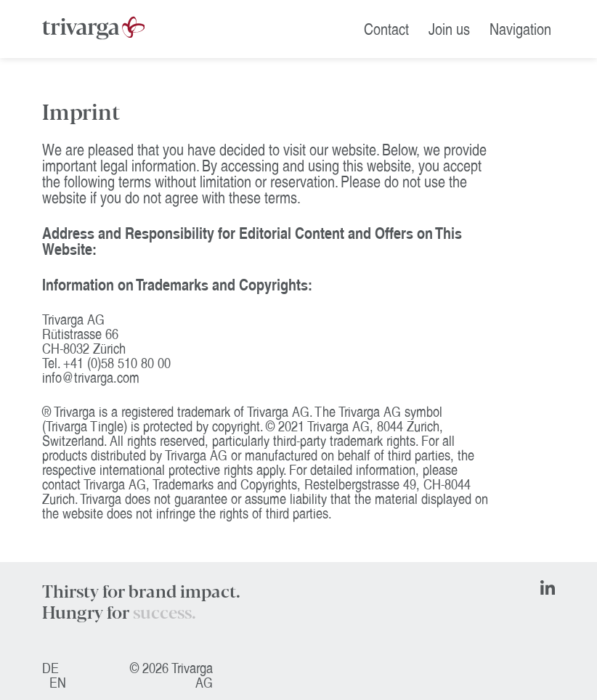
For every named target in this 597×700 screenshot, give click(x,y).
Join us (449, 29)
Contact (386, 29)
